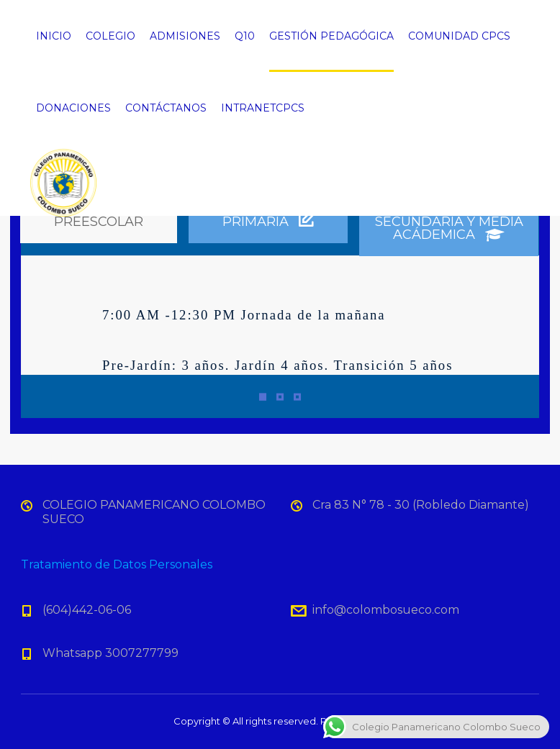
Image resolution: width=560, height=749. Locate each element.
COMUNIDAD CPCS (459, 36)
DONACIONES (73, 108)
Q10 (245, 36)
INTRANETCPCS (263, 108)
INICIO (54, 36)
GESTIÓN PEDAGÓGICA (331, 36)
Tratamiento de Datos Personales (117, 564)
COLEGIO (110, 36)
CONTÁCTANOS (166, 108)
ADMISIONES (185, 36)
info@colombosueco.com (386, 610)
